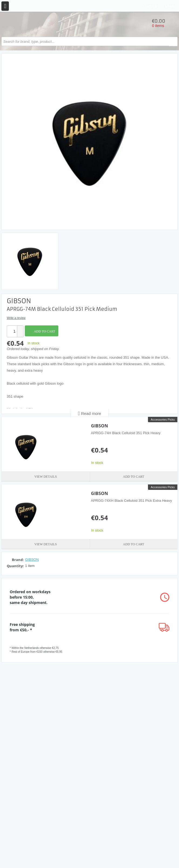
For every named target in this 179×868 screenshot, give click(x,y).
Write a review (16, 318)
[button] (20, 329)
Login (170, 6)
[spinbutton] (12, 331)
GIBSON (99, 426)
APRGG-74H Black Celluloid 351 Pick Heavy (126, 433)
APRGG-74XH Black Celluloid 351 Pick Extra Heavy (132, 501)
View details (45, 477)
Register (150, 6)
